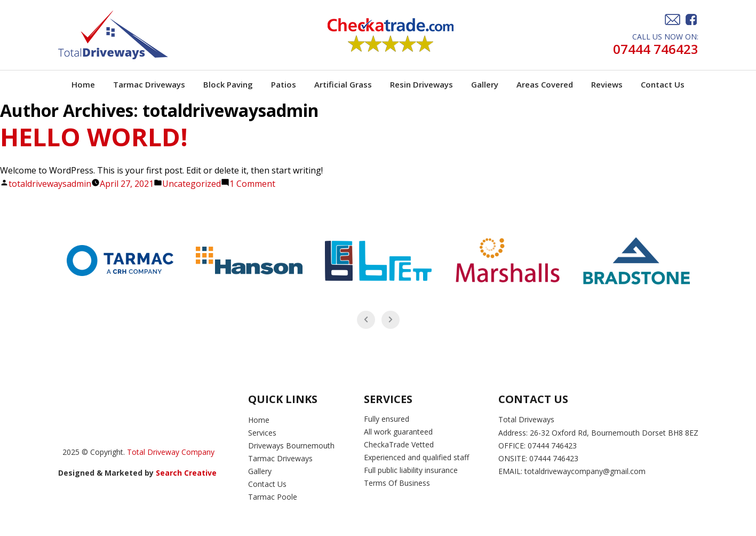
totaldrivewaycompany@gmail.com (585, 471)
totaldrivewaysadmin (50, 184)
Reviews (607, 84)
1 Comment (252, 184)
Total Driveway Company (171, 452)
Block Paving (228, 84)
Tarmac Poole (273, 497)
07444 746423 (656, 49)
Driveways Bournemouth (291, 446)
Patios (284, 84)
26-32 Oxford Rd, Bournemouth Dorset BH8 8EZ (614, 433)
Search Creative (187, 473)
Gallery (485, 84)
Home (83, 84)
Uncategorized (192, 184)
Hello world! (94, 137)
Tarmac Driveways (149, 84)
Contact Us (663, 84)
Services (262, 433)
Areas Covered (545, 84)
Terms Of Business (398, 483)
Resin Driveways (421, 84)
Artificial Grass (343, 84)
